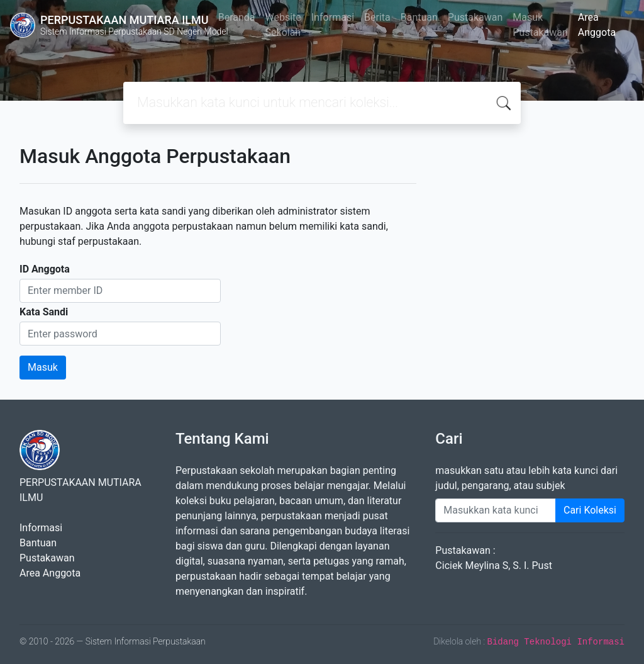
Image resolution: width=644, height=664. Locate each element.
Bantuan (419, 17)
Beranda (237, 17)
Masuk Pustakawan (540, 25)
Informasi (333, 17)
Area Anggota (597, 25)
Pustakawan (475, 17)
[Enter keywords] (496, 510)
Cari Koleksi (590, 510)
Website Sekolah (283, 25)
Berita (377, 17)
